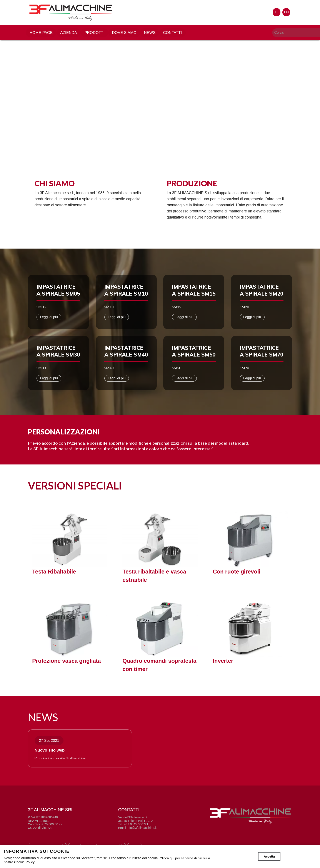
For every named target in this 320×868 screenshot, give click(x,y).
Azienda (71, 34)
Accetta (269, 856)
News (153, 34)
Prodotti (97, 34)
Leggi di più (49, 317)
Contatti (176, 34)
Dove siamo (127, 34)
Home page (43, 34)
